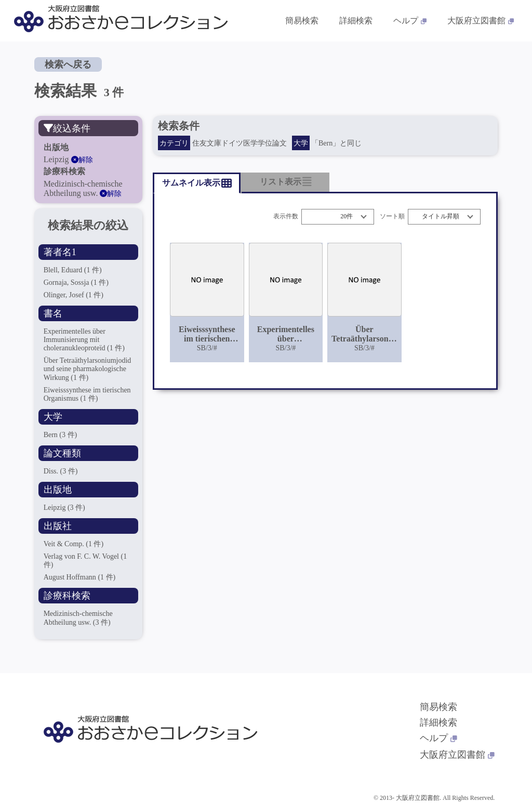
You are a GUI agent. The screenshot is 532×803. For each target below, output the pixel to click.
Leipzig (64, 508)
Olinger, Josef (74, 295)
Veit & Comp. (74, 544)
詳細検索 (438, 722)
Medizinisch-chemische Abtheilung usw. (78, 618)
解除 (82, 160)
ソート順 (392, 216)
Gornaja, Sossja (76, 282)
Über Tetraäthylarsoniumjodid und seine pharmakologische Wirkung (88, 369)
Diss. (61, 471)
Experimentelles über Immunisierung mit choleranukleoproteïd (84, 340)
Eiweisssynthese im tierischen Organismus (87, 394)
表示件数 (286, 216)
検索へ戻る (68, 64)
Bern (61, 435)
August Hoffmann (80, 577)
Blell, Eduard (73, 270)
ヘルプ (438, 738)
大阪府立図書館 (457, 755)
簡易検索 (438, 707)
